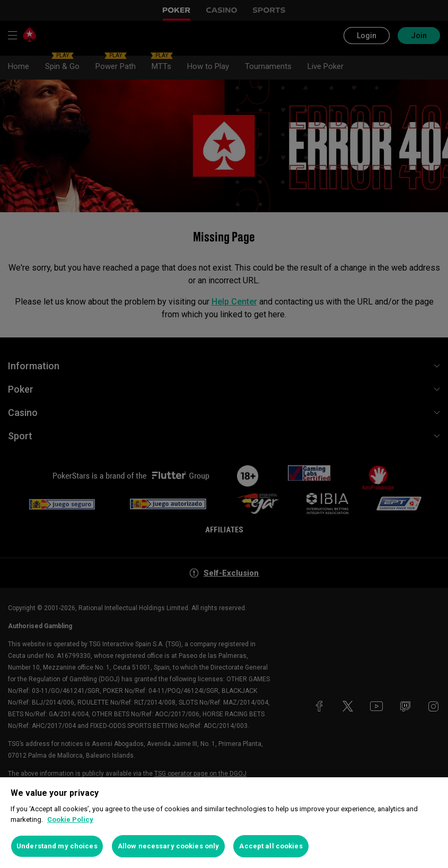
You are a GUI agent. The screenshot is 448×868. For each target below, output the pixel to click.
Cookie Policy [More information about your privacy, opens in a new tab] (70, 819)
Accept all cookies (271, 846)
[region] (224, 823)
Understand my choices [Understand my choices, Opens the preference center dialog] (57, 846)
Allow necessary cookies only (169, 846)
